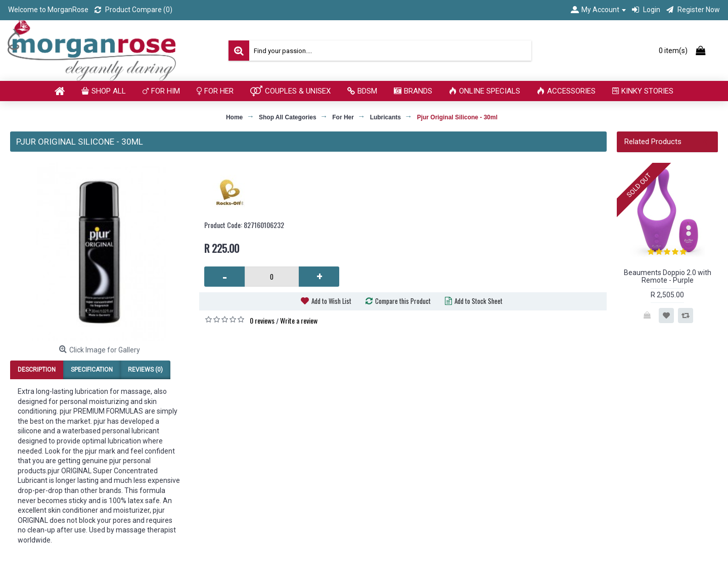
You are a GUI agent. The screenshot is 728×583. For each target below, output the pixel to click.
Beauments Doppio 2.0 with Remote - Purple (668, 276)
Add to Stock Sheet (479, 301)
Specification (92, 370)
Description (37, 370)
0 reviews (262, 320)
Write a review (299, 320)
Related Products (653, 142)
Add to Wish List (331, 301)
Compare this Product (403, 301)
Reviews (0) (145, 370)
